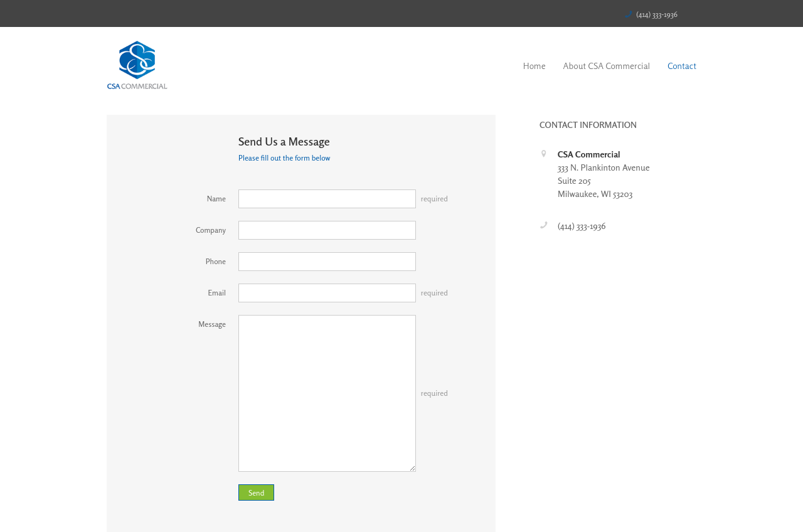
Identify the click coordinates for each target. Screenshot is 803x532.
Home (534, 66)
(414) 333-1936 (657, 14)
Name (216, 199)
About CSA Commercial (607, 66)
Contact (682, 66)
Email (217, 293)
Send (256, 493)
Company (211, 230)
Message (212, 324)
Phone (216, 261)
